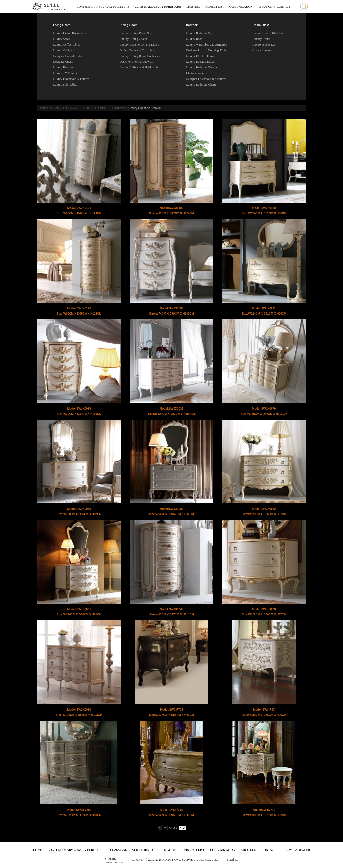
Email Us (232, 860)
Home (43, 108)
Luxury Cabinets (63, 50)
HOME (37, 850)
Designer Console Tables (69, 56)
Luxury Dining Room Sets (136, 33)
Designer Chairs (63, 62)
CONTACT (284, 7)
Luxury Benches (63, 67)
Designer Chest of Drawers (136, 62)
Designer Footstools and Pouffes (206, 79)
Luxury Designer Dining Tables (139, 44)
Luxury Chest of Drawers (202, 56)
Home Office (261, 25)
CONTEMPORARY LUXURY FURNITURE (103, 7)
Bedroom (192, 25)
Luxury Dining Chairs (133, 39)
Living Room (62, 25)
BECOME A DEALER (296, 850)
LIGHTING (193, 7)
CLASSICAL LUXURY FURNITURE (158, 7)
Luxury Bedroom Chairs (201, 84)
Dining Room (129, 25)
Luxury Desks (261, 39)
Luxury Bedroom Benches (202, 67)
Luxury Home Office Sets (268, 33)
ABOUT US (265, 7)
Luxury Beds (194, 39)
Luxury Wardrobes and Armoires (206, 44)
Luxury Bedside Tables (200, 62)
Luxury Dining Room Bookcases (140, 56)
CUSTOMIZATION (241, 7)
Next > (173, 828)
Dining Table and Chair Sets (137, 50)
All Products (56, 108)
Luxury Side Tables (65, 84)
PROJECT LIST (215, 7)
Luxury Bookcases (264, 44)
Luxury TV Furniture (66, 73)
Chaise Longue (262, 50)
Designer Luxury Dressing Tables (207, 50)
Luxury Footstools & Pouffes (71, 79)
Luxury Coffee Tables (67, 44)
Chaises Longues (197, 73)
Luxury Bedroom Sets (200, 33)
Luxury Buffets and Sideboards (139, 67)
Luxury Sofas (61, 39)
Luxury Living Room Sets (69, 33)
